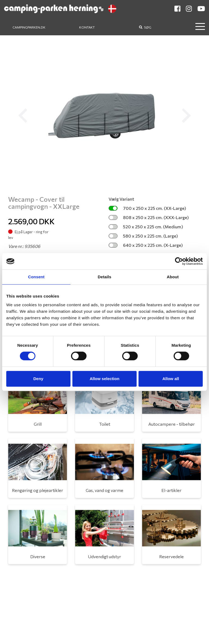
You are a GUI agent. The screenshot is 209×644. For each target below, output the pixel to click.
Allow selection (104, 379)
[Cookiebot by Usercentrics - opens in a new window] (179, 261)
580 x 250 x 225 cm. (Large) (143, 236)
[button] (23, 116)
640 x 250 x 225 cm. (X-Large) (146, 245)
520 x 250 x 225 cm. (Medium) (146, 227)
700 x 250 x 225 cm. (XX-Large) (147, 208)
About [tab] (173, 277)
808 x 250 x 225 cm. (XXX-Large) (149, 217)
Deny (38, 379)
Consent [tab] (36, 277)
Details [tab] (104, 277)
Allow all (171, 379)
